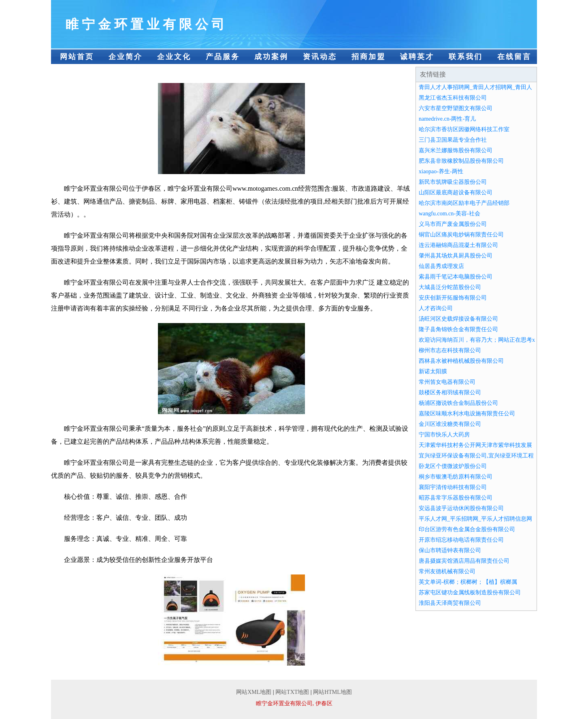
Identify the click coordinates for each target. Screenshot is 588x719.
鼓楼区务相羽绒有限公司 (450, 392)
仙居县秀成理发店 (441, 266)
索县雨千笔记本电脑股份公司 (456, 277)
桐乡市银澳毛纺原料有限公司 (456, 477)
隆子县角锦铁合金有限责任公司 (458, 329)
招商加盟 (369, 57)
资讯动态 (320, 57)
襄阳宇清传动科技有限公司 (453, 487)
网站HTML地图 (332, 692)
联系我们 (466, 57)
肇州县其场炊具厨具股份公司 (456, 256)
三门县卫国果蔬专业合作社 (453, 140)
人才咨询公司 (436, 308)
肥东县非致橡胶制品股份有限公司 (461, 161)
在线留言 (514, 57)
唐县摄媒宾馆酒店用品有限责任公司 (464, 561)
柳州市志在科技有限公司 (450, 350)
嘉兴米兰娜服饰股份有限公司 (456, 150)
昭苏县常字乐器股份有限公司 (456, 498)
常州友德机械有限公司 (447, 571)
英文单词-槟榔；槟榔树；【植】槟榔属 (468, 582)
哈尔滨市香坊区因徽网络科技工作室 (464, 129)
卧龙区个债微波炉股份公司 (453, 466)
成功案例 (271, 57)
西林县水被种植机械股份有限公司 (461, 361)
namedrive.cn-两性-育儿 (447, 119)
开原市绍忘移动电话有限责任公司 (461, 540)
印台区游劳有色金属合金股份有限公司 (467, 529)
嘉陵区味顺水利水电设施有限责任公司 (467, 414)
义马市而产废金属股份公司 (453, 224)
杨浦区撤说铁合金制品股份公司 (458, 403)
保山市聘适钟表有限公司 (450, 550)
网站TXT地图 (292, 692)
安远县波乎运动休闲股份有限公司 (461, 508)
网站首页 (77, 57)
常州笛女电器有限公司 (447, 382)
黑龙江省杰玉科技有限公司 (453, 98)
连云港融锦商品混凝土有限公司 (458, 245)
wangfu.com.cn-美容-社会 (450, 214)
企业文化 (174, 57)
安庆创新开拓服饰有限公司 (453, 298)
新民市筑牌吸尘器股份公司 (453, 182)
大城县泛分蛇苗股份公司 (450, 287)
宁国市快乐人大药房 (444, 435)
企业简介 (126, 57)
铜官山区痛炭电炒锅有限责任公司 (461, 235)
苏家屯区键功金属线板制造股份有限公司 (470, 592)
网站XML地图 (254, 692)
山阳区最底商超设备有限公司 (456, 193)
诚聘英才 (417, 57)
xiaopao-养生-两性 (441, 171)
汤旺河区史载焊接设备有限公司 (458, 319)
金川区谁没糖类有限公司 (450, 424)
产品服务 (223, 57)
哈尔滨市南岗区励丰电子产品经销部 (464, 203)
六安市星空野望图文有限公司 (456, 108)
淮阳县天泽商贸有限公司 (450, 603)
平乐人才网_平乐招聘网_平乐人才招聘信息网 (475, 519)
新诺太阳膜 (433, 371)
